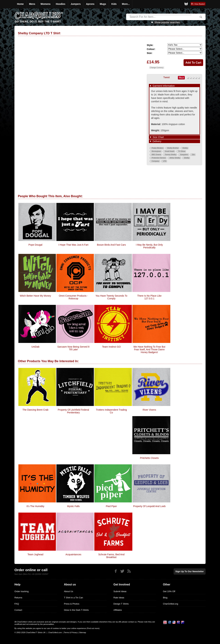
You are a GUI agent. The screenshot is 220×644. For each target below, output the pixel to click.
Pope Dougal (35, 245)
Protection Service (159, 158)
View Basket (200, 4)
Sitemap (82, 632)
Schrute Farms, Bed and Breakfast (111, 556)
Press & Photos (72, 604)
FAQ (17, 604)
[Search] (160, 17)
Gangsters (184, 155)
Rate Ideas (119, 598)
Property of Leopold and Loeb (149, 506)
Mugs (103, 4)
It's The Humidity (35, 506)
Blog (165, 598)
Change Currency (157, 68)
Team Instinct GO (111, 347)
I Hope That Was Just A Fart (73, 245)
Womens (46, 4)
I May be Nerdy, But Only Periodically (149, 246)
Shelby (185, 148)
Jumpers (76, 4)
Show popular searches (167, 22)
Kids (114, 4)
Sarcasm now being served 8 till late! (73, 348)
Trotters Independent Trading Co (111, 411)
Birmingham (156, 151)
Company (155, 161)
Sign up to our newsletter (190, 571)
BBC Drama (156, 155)
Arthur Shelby (175, 158)
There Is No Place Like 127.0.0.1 (149, 297)
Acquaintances (73, 554)
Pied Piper (111, 506)
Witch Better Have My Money (35, 296)
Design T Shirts (121, 604)
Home (20, 4)
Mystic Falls (73, 506)
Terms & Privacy (71, 632)
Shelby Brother (173, 148)
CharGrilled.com (55, 632)
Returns (18, 598)
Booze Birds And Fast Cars (111, 245)
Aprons (90, 4)
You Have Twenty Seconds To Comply (111, 297)
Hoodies (61, 4)
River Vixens (149, 410)
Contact (18, 610)
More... (126, 4)
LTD (165, 161)
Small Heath (169, 151)
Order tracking (21, 591)
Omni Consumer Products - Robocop (73, 297)
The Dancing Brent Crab (35, 410)
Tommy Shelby (170, 155)
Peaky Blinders (158, 148)
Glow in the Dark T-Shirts (76, 610)
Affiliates (118, 610)
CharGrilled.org (170, 604)
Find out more (93, 628)
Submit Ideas (120, 591)
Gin (193, 155)
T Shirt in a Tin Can (73, 598)
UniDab (35, 347)
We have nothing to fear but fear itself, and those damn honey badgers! (149, 349)
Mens (32, 4)
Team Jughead (35, 554)
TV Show (182, 151)
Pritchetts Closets (149, 458)
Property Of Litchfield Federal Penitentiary (73, 411)
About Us (68, 591)
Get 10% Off (169, 591)
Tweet (166, 77)
